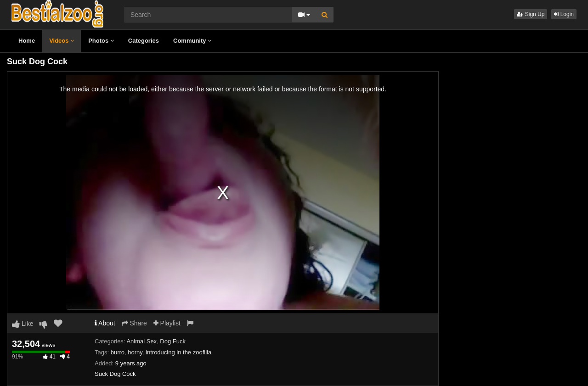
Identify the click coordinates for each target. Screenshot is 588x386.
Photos (101, 41)
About (105, 323)
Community (192, 41)
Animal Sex (141, 341)
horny (135, 352)
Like (23, 324)
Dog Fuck (173, 341)
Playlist (167, 323)
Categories (144, 41)
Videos (62, 41)
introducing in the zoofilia (178, 352)
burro (118, 352)
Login (564, 14)
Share (134, 323)
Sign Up (531, 14)
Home (27, 41)
